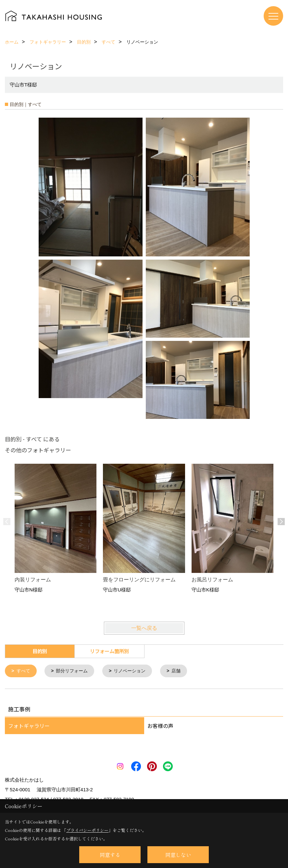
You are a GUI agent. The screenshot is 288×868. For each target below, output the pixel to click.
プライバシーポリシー (87, 830)
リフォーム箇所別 (109, 651)
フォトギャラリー (29, 726)
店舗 (183, 671)
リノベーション (135, 671)
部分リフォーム (75, 671)
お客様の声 (160, 726)
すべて (24, 671)
